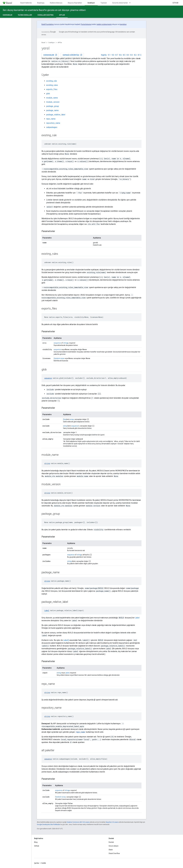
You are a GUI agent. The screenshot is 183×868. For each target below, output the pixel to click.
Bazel (43, 43)
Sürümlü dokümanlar (120, 3)
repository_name (53, 123)
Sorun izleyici (113, 846)
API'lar (60, 43)
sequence (57, 343)
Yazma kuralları (25, 15)
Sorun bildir (50, 55)
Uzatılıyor (51, 43)
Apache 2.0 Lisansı (112, 822)
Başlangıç (41, 3)
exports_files (52, 89)
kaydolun (123, 24)
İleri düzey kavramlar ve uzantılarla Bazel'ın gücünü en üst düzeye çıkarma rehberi (44, 10)
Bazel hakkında (26, 3)
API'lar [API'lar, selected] (62, 15)
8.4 (128, 55)
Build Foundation (48, 24)
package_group (53, 106)
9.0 (113, 55)
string (65, 343)
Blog (36, 842)
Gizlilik (44, 863)
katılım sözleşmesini (104, 24)
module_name (52, 98)
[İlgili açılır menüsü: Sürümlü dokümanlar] (131, 3)
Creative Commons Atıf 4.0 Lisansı (78, 822)
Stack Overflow (114, 853)
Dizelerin (57, 358)
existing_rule (52, 81)
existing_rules (52, 85)
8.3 (132, 55)
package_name (52, 110)
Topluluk (104, 3)
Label (47, 610)
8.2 (135, 55)
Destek (111, 842)
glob (48, 94)
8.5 (124, 55)
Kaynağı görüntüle (73, 55)
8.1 (140, 55)
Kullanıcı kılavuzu (56, 3)
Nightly (104, 55)
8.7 (117, 55)
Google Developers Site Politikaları (48, 824)
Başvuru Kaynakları (75, 3)
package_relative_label (56, 115)
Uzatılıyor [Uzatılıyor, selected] (91, 3)
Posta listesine (86, 24)
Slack (111, 850)
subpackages (52, 127)
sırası (62, 358)
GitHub (175, 3)
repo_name (51, 119)
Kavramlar (8, 15)
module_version (53, 102)
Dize (65, 419)
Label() (66, 640)
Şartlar (37, 863)
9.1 (109, 55)
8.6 (120, 55)
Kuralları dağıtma (46, 15)
